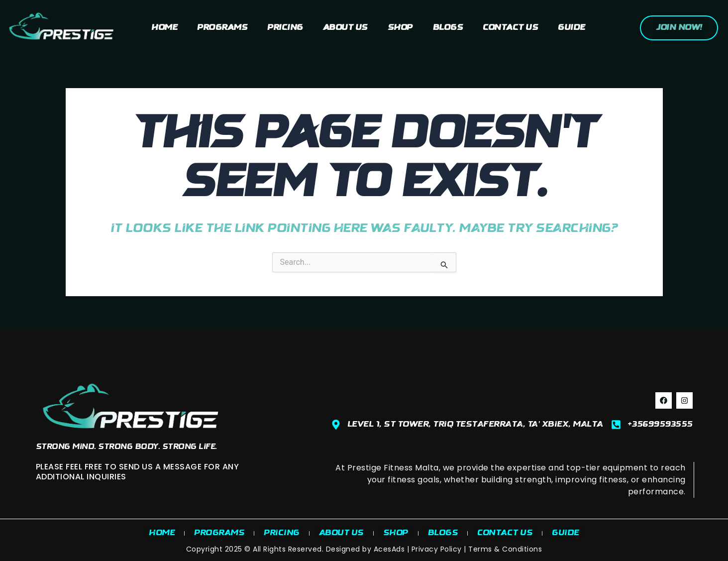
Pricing (285, 28)
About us (345, 28)
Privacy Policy (437, 549)
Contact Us (510, 28)
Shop (400, 28)
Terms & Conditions (505, 549)
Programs (222, 28)
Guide (572, 28)
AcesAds (389, 549)
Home (164, 28)
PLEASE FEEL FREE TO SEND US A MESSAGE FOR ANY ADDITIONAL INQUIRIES (138, 471)
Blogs (448, 28)
